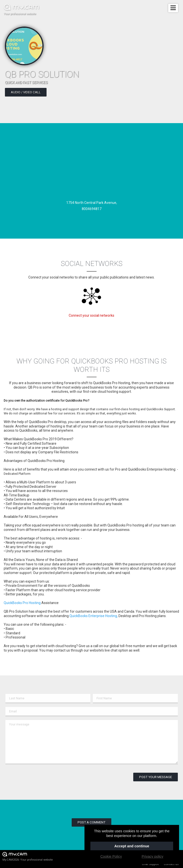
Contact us (171, 864)
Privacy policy (152, 856)
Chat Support (150, 864)
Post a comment (91, 822)
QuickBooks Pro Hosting (22, 603)
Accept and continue (132, 846)
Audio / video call (26, 92)
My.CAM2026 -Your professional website (28, 856)
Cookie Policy (111, 856)
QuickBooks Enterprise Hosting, (94, 616)
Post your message (156, 777)
